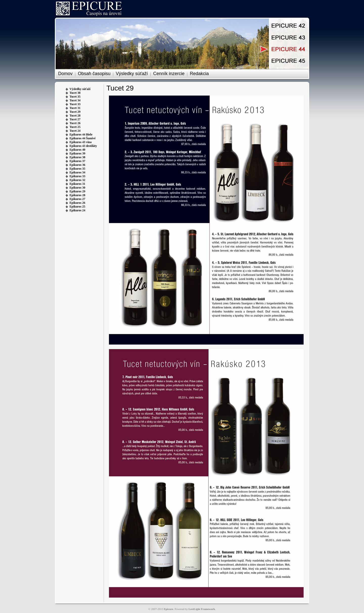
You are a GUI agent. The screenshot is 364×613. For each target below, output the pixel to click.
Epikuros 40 (77, 150)
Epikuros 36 (77, 165)
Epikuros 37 (77, 161)
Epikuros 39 (77, 153)
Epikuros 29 (77, 191)
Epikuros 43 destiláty (83, 146)
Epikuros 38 (77, 157)
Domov (65, 74)
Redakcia (199, 74)
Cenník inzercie (169, 74)
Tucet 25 (75, 127)
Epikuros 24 (77, 210)
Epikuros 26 (77, 203)
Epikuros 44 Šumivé (83, 138)
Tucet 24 (75, 131)
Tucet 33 (75, 104)
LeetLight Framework (202, 609)
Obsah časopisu (94, 74)
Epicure (168, 609)
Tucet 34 (75, 100)
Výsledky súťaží (132, 74)
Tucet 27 (75, 119)
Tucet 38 (75, 93)
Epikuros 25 (77, 207)
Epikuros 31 (77, 184)
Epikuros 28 (77, 195)
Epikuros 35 (77, 169)
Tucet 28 (75, 116)
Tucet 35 (75, 97)
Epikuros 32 (77, 180)
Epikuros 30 (77, 188)
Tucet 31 (75, 108)
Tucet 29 (75, 112)
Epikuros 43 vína (81, 142)
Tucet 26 (75, 123)
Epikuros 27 (77, 199)
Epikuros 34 (77, 172)
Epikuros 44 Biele (81, 134)
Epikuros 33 (77, 176)
